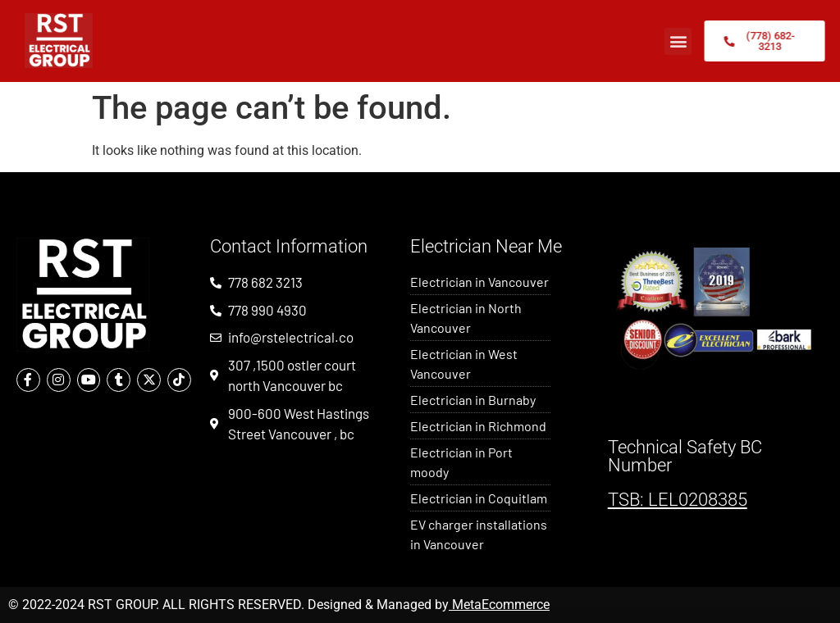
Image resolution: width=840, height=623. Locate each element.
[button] (678, 41)
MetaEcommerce (501, 605)
